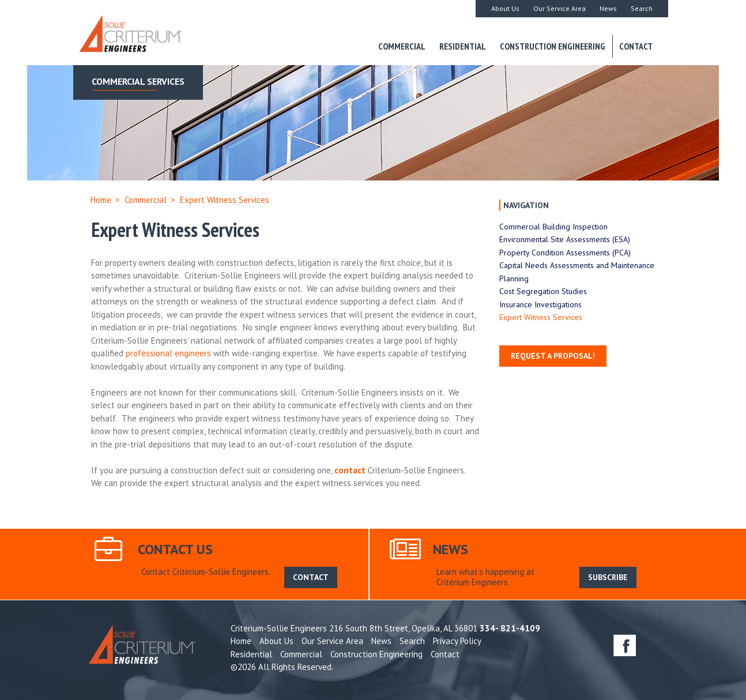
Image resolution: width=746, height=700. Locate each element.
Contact (636, 46)
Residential (463, 46)
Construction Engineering (553, 46)
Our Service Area (559, 8)
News (608, 8)
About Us (505, 8)
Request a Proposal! (553, 356)
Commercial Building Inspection (553, 227)
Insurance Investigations (540, 304)
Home (101, 200)
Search (642, 8)
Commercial (402, 46)
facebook (625, 645)
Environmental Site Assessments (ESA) (565, 239)
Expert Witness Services (541, 317)
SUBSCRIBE (608, 577)
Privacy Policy (457, 641)
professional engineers (168, 353)
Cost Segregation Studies (543, 291)
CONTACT (311, 577)
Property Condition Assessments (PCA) (565, 253)
